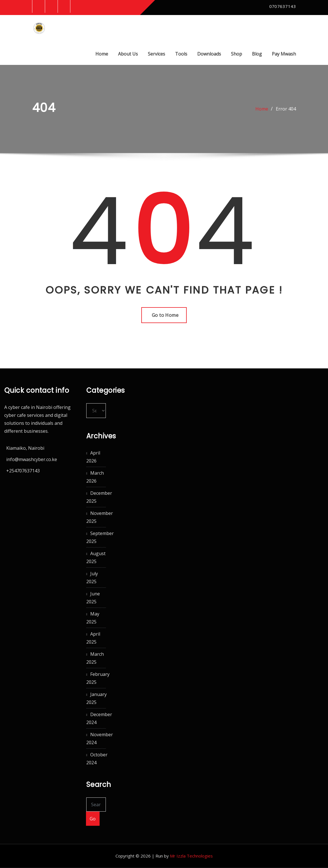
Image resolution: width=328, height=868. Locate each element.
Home (102, 54)
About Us (128, 54)
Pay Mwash (284, 54)
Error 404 (286, 109)
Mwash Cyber (80, 24)
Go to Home (164, 315)
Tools (181, 54)
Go (93, 819)
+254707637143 (23, 471)
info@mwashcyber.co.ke (32, 459)
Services (156, 54)
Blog (257, 54)
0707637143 (283, 6)
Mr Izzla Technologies (191, 856)
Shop (236, 54)
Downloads (209, 54)
